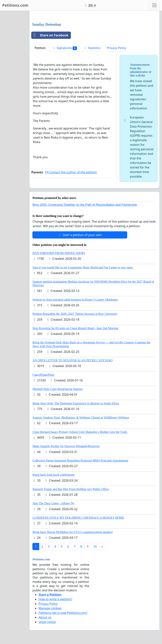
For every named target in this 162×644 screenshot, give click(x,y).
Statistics (92, 48)
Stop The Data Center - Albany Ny (53, 503)
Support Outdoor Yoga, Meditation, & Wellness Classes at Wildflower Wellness (81, 418)
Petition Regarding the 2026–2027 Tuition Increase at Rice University (75, 314)
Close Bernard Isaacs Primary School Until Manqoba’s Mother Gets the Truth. (80, 432)
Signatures (65, 48)
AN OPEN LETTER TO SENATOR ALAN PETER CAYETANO (72, 360)
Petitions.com (15, 5)
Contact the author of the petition (71, 172)
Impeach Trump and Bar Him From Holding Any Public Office (71, 489)
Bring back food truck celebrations (53, 475)
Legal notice (47, 622)
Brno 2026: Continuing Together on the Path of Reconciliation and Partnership (85, 205)
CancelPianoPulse (43, 375)
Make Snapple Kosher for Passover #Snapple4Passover (66, 446)
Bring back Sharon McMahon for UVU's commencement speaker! (73, 532)
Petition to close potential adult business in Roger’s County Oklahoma (75, 300)
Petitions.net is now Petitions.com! (63, 613)
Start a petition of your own (80, 235)
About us (45, 617)
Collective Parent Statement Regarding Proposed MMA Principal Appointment (80, 460)
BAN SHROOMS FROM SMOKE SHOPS (59, 253)
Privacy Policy (116, 48)
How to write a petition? (55, 599)
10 (95, 547)
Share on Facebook (50, 35)
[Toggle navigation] (154, 5)
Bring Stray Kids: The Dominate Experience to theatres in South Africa (76, 403)
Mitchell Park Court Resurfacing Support (57, 389)
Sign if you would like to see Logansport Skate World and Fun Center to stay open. (83, 267)
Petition (40, 48)
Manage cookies (50, 608)
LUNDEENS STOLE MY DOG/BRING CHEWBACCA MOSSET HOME (78, 518)
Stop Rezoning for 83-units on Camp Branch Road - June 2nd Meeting (75, 328)
